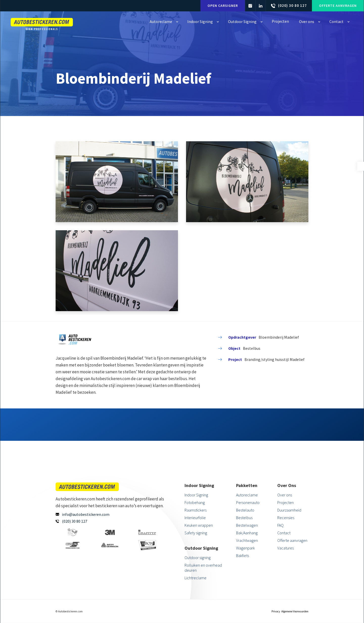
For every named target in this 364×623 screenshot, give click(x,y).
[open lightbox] (117, 182)
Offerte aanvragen (338, 6)
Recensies (286, 518)
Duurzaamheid (289, 510)
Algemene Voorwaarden (295, 611)
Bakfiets (243, 556)
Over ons (285, 495)
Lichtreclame (196, 578)
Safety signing (196, 533)
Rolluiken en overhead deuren (203, 568)
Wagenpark (245, 548)
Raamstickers (196, 510)
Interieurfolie (195, 518)
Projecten (286, 502)
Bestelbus (244, 518)
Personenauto (248, 502)
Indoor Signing (196, 495)
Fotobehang (195, 502)
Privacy (276, 611)
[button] (163, 22)
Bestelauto (245, 510)
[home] (42, 23)
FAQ (280, 525)
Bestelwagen (247, 525)
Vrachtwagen (247, 540)
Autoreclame (247, 495)
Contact (284, 533)
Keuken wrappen (199, 525)
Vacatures (286, 548)
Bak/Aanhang (247, 533)
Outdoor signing (198, 558)
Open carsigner (223, 6)
